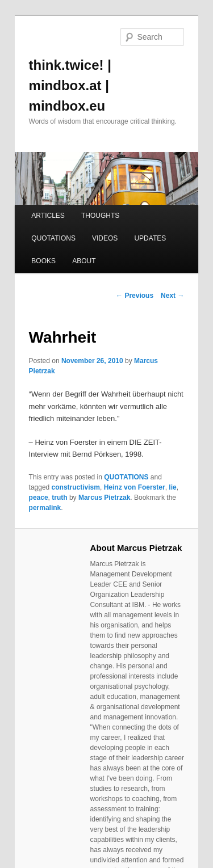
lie (172, 487)
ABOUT (84, 261)
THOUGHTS (100, 216)
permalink (45, 508)
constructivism (76, 487)
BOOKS (43, 261)
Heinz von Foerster (135, 487)
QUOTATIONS (53, 238)
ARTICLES (48, 216)
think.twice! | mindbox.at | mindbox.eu (70, 85)
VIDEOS (105, 238)
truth (59, 498)
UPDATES (150, 238)
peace (39, 498)
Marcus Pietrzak (104, 498)
